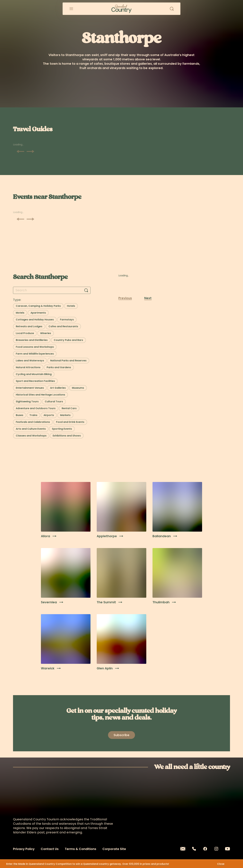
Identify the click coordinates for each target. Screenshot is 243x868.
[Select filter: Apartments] (38, 313)
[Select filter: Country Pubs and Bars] (68, 340)
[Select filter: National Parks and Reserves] (68, 361)
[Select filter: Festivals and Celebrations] (33, 422)
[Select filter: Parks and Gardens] (59, 367)
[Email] (183, 849)
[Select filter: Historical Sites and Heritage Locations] (40, 395)
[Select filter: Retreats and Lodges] (29, 326)
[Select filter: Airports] (49, 415)
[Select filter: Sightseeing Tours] (27, 402)
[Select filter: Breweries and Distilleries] (32, 340)
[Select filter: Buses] (20, 415)
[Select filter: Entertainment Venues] (30, 388)
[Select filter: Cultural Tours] (54, 402)
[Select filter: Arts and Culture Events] (31, 429)
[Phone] (194, 849)
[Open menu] (71, 9)
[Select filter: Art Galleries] (58, 388)
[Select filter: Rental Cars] (69, 408)
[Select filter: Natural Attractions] (28, 367)
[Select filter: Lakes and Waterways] (30, 361)
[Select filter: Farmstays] (67, 320)
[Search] (86, 290)
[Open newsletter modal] (122, 735)
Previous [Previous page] (125, 298)
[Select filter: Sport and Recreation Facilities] (35, 381)
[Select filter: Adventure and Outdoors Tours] (36, 408)
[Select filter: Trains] (33, 415)
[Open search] (172, 9)
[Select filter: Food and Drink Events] (70, 422)
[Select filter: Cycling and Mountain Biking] (34, 374)
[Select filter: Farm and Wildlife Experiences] (35, 354)
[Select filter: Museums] (78, 388)
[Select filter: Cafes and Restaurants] (63, 326)
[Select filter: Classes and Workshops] (31, 436)
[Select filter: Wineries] (46, 333)
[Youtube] (228, 849)
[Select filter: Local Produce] (25, 333)
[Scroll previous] (20, 151)
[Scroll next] (30, 151)
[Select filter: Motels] (20, 313)
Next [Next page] (148, 298)
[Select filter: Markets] (65, 415)
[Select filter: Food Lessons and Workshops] (35, 347)
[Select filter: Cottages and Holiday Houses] (35, 320)
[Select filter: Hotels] (71, 306)
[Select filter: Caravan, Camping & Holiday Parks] (38, 306)
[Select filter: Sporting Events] (62, 429)
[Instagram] (216, 849)
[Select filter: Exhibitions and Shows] (67, 436)
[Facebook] (205, 849)
